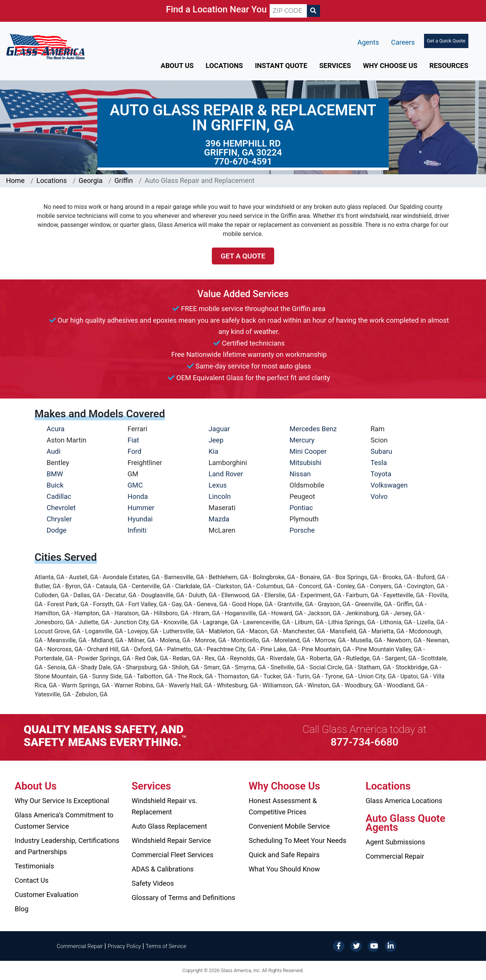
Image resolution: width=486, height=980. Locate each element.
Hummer (141, 508)
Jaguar (219, 429)
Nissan (300, 474)
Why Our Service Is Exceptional (62, 801)
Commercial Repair (395, 856)
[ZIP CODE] (288, 11)
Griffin (124, 180)
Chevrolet (61, 508)
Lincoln (220, 496)
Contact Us (32, 880)
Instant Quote (281, 66)
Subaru (381, 451)
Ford (135, 451)
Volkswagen (389, 485)
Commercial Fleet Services (173, 855)
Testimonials (34, 866)
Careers (403, 42)
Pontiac (301, 508)
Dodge (57, 530)
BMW (55, 474)
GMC (135, 485)
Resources (449, 66)
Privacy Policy (125, 946)
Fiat (134, 440)
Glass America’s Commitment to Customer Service (64, 821)
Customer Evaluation (46, 895)
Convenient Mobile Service (289, 826)
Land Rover (226, 474)
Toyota (381, 474)
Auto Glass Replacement (170, 826)
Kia (213, 451)
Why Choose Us (390, 66)
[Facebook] (339, 946)
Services (335, 66)
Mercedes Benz (313, 429)
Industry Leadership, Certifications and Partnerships (67, 846)
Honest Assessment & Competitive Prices (283, 806)
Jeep (216, 440)
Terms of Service (166, 946)
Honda (138, 496)
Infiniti (137, 530)
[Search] (313, 11)
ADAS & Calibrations (163, 869)
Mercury (302, 440)
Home (15, 180)
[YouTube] (373, 946)
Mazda (219, 519)
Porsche (302, 530)
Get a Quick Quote (446, 41)
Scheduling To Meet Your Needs (297, 840)
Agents (368, 42)
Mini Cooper (308, 451)
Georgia (91, 180)
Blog (22, 909)
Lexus (217, 485)
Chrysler (59, 519)
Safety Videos (153, 883)
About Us (177, 66)
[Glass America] (45, 46)
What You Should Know (284, 869)
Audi (54, 451)
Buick (55, 485)
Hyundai (140, 519)
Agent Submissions (395, 842)
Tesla (379, 463)
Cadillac (59, 496)
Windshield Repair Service (171, 840)
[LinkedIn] (391, 946)
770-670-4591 (243, 162)
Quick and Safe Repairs (284, 855)
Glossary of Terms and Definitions (184, 898)
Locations (224, 66)
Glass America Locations (404, 801)
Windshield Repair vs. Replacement (165, 806)
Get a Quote (243, 256)
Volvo (379, 496)
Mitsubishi (306, 463)
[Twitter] (356, 946)
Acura (56, 429)
